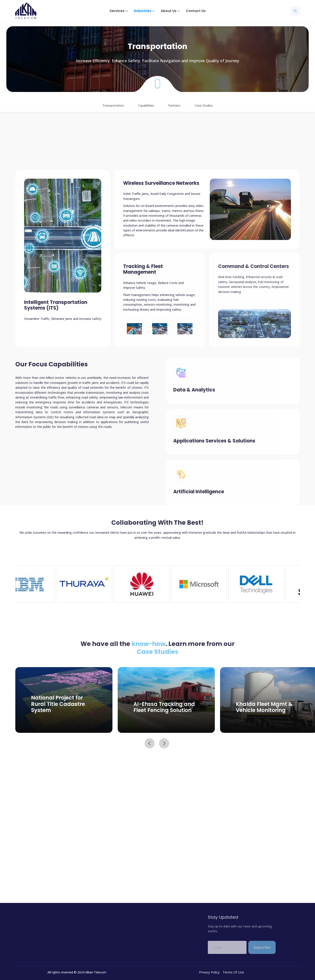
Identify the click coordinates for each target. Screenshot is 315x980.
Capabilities (146, 105)
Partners (174, 105)
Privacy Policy (209, 972)
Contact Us (196, 11)
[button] (118, 11)
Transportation (113, 105)
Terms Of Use (233, 972)
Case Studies (204, 105)
